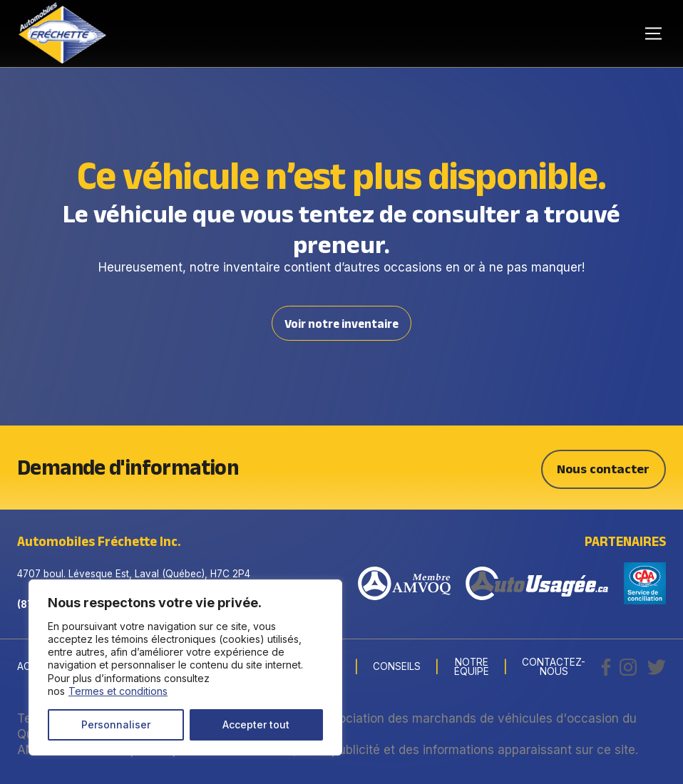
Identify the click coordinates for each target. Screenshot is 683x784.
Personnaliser (116, 724)
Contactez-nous (554, 667)
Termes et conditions (118, 691)
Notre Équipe (472, 667)
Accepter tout (256, 724)
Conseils (397, 666)
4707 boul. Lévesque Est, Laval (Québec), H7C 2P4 (134, 573)
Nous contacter (603, 467)
